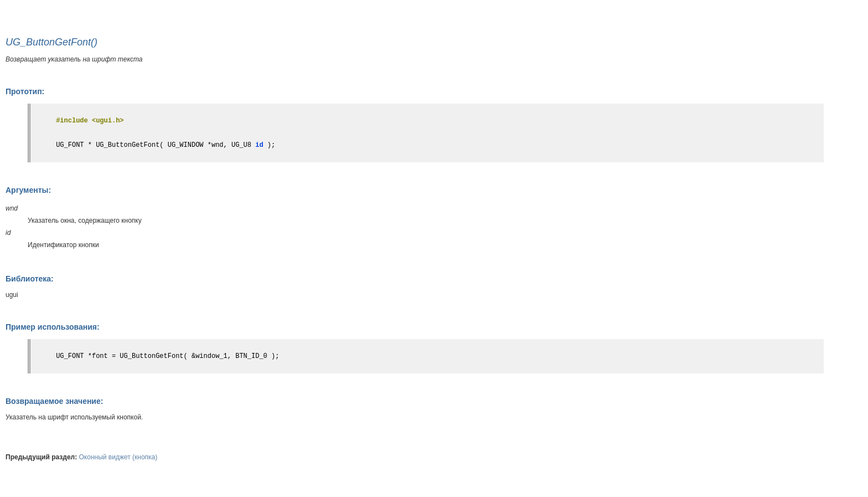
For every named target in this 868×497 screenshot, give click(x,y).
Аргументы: (28, 190)
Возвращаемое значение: (54, 401)
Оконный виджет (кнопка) (118, 457)
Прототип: (25, 91)
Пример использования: (53, 327)
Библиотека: (30, 279)
